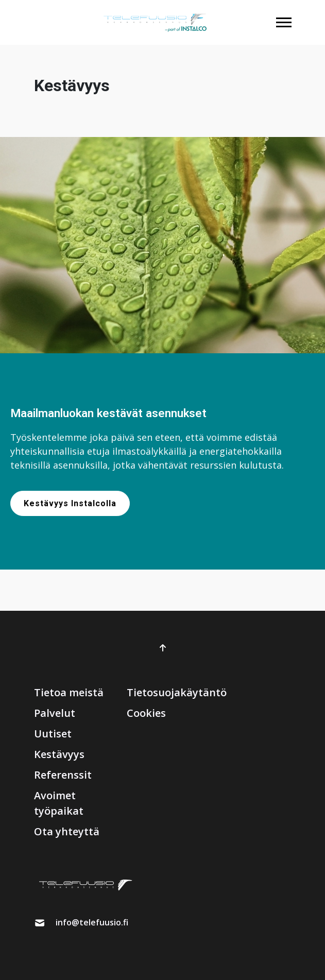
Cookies (146, 713)
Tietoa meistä (69, 692)
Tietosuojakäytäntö (177, 692)
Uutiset (53, 734)
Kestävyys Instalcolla (70, 503)
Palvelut (55, 713)
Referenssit (63, 775)
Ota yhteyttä (67, 831)
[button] (284, 22)
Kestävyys (59, 754)
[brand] (155, 22)
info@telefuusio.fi (92, 922)
